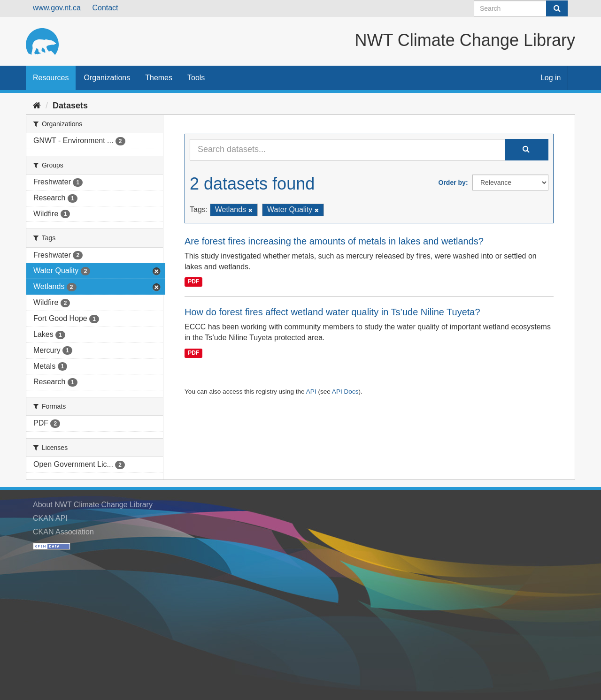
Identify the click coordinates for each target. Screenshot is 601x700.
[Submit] (557, 8)
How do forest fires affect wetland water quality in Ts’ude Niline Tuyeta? (332, 312)
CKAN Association (63, 532)
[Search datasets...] (347, 150)
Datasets (70, 106)
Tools (196, 78)
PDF (193, 282)
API (311, 392)
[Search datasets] (521, 8)
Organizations (107, 78)
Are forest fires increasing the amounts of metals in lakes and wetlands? (334, 241)
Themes (159, 78)
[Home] (37, 106)
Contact (105, 8)
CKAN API (50, 518)
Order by (452, 183)
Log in (551, 78)
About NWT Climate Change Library (93, 505)
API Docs (345, 392)
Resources (51, 78)
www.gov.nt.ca (57, 8)
